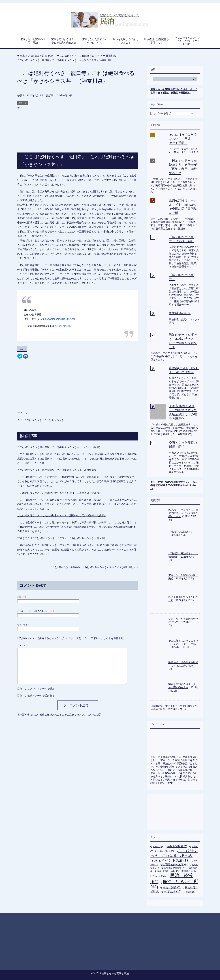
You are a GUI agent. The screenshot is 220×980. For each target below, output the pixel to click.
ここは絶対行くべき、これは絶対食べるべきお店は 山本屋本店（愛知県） (59, 493)
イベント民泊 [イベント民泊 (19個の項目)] (175, 860)
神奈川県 (23, 103)
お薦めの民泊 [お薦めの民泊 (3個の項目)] (166, 851)
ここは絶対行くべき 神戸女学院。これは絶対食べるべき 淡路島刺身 (57, 470)
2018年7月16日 (63, 326)
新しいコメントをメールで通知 (37, 689)
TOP (36, 56)
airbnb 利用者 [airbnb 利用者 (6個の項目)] (177, 846)
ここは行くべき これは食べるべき (44, 420)
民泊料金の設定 (180, 313)
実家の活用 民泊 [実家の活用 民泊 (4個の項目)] (168, 871)
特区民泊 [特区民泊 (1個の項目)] (191, 892)
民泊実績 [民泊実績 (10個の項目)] (172, 891)
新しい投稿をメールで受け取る (37, 696)
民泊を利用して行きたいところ (126, 41)
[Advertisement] (78, 128)
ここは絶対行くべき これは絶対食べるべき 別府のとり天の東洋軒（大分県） (62, 515)
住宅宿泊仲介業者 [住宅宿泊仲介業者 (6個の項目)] (175, 865)
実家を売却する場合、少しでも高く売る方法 (64, 41)
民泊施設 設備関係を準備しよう (156, 41)
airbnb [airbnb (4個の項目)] (158, 846)
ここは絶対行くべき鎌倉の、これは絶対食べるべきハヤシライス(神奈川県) (92, 567)
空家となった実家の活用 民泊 (33, 41)
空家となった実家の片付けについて (95, 41)
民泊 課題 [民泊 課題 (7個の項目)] (172, 887)
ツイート (22, 108)
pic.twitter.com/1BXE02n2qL (60, 319)
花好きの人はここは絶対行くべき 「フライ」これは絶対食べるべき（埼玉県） (62, 538)
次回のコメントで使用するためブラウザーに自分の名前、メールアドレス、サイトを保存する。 (73, 638)
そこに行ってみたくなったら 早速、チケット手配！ (187, 41)
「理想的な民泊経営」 (181, 532)
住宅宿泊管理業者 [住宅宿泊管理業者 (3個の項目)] (174, 868)
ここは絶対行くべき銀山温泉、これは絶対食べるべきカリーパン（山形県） (59, 447)
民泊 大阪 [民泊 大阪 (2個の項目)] (159, 876)
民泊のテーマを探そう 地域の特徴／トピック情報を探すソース (183, 513)
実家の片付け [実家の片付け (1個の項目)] (190, 871)
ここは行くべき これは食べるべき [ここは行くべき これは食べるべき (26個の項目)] (174, 855)
